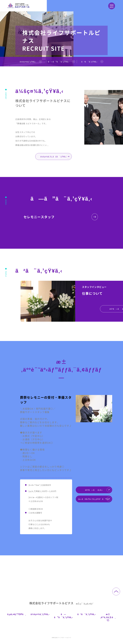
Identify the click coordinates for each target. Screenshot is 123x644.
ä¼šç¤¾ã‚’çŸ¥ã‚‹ (28, 62)
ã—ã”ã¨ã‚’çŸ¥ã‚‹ (63, 616)
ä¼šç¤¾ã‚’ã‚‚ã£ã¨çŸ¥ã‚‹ (56, 157)
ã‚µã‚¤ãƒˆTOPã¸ (17, 614)
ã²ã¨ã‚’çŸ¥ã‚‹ (89, 62)
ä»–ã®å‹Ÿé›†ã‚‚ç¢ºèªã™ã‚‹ (95, 499)
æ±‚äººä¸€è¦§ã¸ (108, 617)
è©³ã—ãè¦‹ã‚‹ (98, 490)
